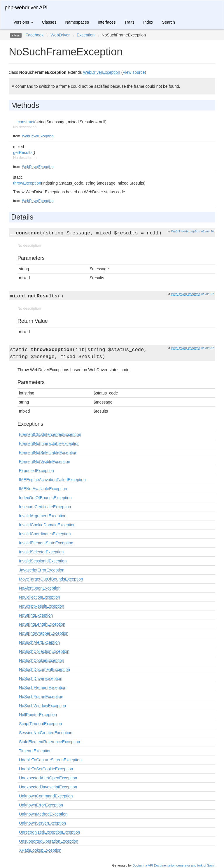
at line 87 (208, 348)
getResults (23, 152)
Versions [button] (23, 22)
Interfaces (107, 22)
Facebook (35, 35)
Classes (49, 22)
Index (148, 22)
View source (134, 72)
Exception (86, 35)
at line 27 (208, 294)
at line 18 (208, 231)
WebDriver (60, 35)
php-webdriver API (26, 8)
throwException (27, 183)
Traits (129, 22)
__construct (24, 122)
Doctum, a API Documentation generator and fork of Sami (173, 865)
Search (168, 22)
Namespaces (77, 22)
